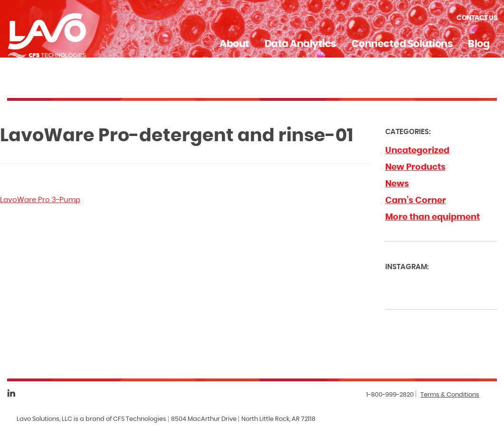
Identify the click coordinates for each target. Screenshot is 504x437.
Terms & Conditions (450, 395)
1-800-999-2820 (390, 395)
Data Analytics (300, 44)
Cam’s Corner (416, 201)
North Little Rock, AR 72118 (278, 419)
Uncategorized (417, 151)
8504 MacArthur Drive (204, 419)
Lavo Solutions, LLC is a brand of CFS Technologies (91, 419)
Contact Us (477, 18)
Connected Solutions (402, 44)
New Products (415, 167)
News (397, 184)
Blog (479, 44)
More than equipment (433, 217)
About (234, 44)
